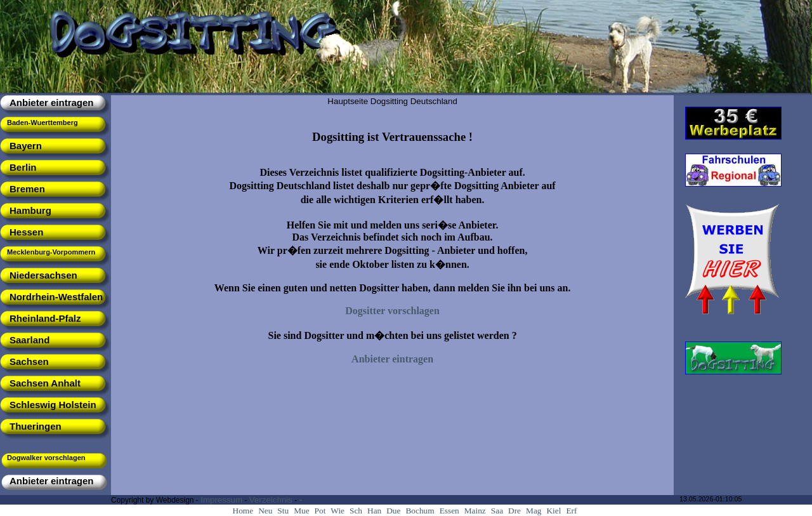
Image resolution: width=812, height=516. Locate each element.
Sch (356, 511)
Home (243, 511)
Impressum (221, 500)
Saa (497, 511)
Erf (571, 511)
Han (374, 511)
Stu (283, 511)
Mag (534, 511)
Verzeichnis (271, 500)
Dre (514, 511)
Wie (337, 511)
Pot (320, 511)
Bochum (420, 511)
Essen (449, 511)
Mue (301, 511)
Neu (265, 511)
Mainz (475, 511)
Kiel (553, 511)
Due (393, 511)
